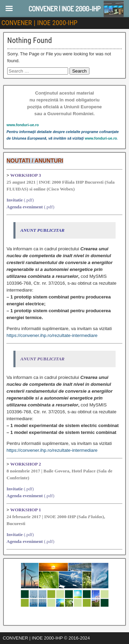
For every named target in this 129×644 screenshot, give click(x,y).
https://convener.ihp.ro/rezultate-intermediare (52, 335)
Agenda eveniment (25, 207)
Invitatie (15, 200)
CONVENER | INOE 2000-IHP (39, 23)
